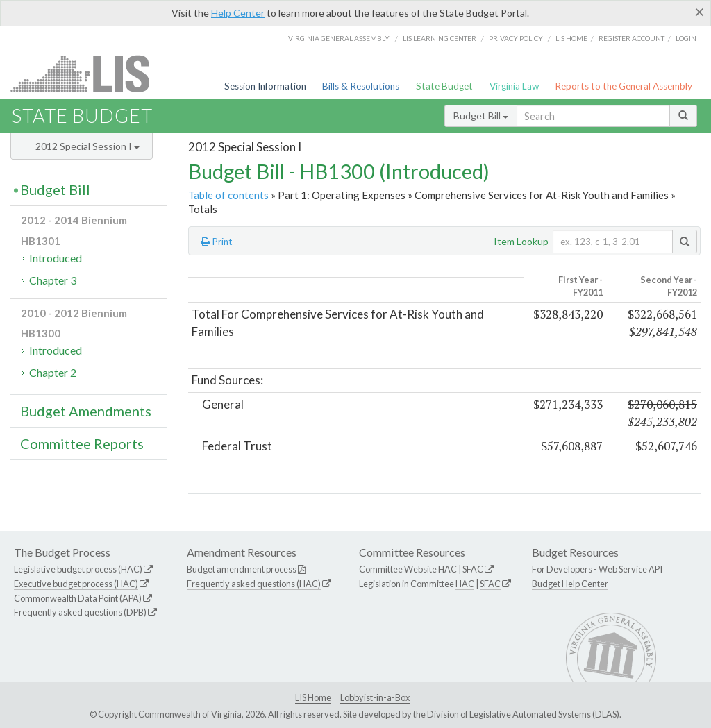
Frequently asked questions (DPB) (80, 612)
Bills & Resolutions (361, 86)
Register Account (631, 38)
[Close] (700, 12)
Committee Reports (82, 443)
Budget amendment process (242, 569)
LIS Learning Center (440, 38)
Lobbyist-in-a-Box (375, 697)
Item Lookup (521, 241)
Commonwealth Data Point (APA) (78, 598)
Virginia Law (514, 86)
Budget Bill (481, 116)
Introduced (56, 258)
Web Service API (630, 569)
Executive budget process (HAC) (76, 584)
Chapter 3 (53, 280)
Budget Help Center (570, 584)
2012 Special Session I (87, 146)
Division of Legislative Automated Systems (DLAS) (523, 714)
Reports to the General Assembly (624, 86)
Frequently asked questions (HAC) (254, 584)
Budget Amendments (86, 411)
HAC (447, 569)
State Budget (444, 86)
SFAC (473, 569)
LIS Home (313, 697)
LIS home (571, 38)
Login (686, 38)
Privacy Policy (516, 38)
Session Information (265, 86)
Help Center (238, 13)
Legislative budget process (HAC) (78, 569)
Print (217, 242)
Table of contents (228, 195)
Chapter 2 (53, 372)
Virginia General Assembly (339, 38)
